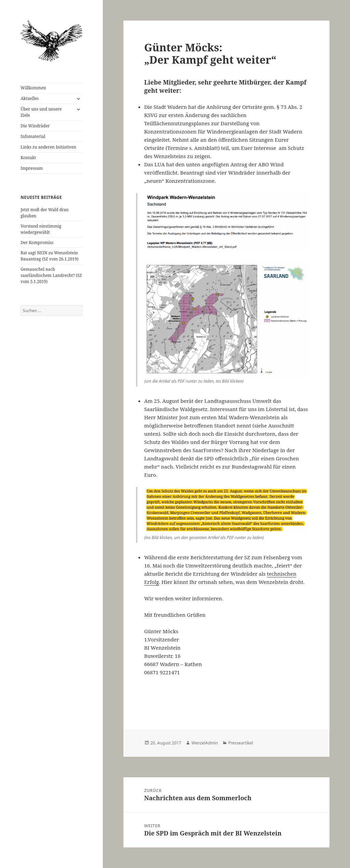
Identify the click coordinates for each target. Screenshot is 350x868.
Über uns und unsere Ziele (41, 112)
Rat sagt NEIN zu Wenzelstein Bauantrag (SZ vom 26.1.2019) (49, 256)
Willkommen (33, 88)
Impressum (32, 168)
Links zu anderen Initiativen (48, 147)
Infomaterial (33, 136)
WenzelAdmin (205, 743)
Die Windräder (35, 126)
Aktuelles (30, 98)
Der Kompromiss (37, 242)
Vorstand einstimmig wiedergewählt (41, 229)
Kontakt (28, 158)
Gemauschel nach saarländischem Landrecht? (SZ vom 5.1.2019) (51, 275)
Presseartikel (241, 743)
